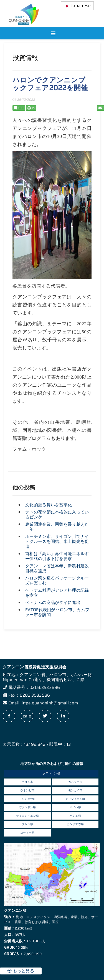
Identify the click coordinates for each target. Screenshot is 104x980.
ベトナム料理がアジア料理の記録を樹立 (57, 593)
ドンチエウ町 (27, 799)
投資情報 (25, 58)
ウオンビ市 (27, 790)
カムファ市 (75, 782)
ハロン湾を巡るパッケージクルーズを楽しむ (57, 581)
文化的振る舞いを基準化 (49, 505)
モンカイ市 (75, 790)
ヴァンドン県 (27, 807)
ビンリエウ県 (75, 824)
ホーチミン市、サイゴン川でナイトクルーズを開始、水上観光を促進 (57, 541)
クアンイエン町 (75, 799)
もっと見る (21, 971)
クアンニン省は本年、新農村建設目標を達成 (57, 568)
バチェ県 (75, 816)
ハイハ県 (75, 807)
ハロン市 (27, 782)
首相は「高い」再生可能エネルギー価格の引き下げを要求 (57, 556)
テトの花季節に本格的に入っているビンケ (57, 515)
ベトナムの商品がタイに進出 (53, 603)
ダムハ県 (27, 824)
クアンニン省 (51, 773)
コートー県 (27, 833)
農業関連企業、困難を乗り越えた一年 (57, 527)
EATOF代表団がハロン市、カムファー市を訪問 (57, 612)
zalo (27, 716)
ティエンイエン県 (27, 816)
